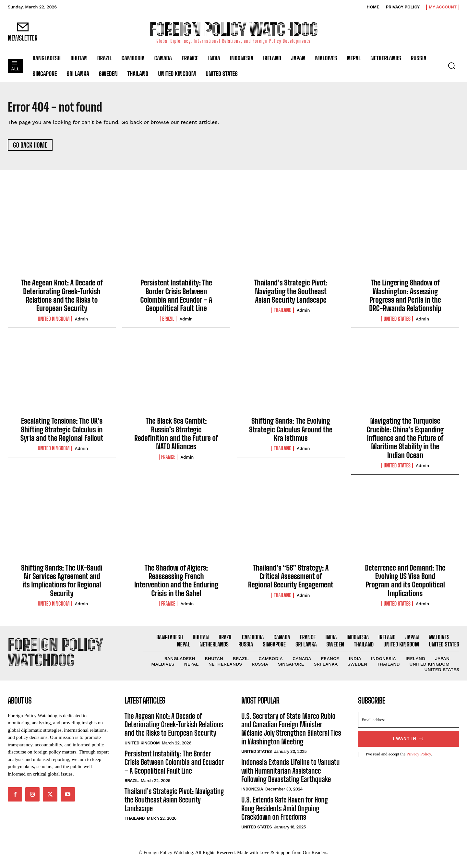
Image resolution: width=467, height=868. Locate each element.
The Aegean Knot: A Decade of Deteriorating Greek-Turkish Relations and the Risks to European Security (62, 298)
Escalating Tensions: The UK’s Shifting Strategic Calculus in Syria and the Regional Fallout (62, 432)
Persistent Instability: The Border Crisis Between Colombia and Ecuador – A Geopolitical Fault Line (176, 298)
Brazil (168, 321)
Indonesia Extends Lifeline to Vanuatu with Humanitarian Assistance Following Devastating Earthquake (290, 777)
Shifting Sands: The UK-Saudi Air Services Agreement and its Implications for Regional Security (62, 583)
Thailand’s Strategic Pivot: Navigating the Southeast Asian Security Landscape (291, 294)
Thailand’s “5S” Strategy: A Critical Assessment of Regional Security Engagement (291, 578)
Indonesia (252, 796)
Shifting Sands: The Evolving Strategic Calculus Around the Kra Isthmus (291, 432)
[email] (409, 726)
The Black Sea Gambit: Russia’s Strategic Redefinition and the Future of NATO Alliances (176, 436)
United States (397, 321)
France (168, 459)
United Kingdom (54, 321)
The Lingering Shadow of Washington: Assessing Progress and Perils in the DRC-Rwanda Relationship (405, 298)
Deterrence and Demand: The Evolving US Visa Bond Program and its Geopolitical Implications (405, 583)
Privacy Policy (419, 760)
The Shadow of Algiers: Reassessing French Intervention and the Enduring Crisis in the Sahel (176, 583)
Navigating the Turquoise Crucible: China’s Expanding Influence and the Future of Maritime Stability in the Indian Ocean (405, 440)
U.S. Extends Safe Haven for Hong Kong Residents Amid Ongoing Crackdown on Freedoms (285, 815)
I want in (409, 745)
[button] (451, 66)
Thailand (282, 312)
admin (82, 321)
